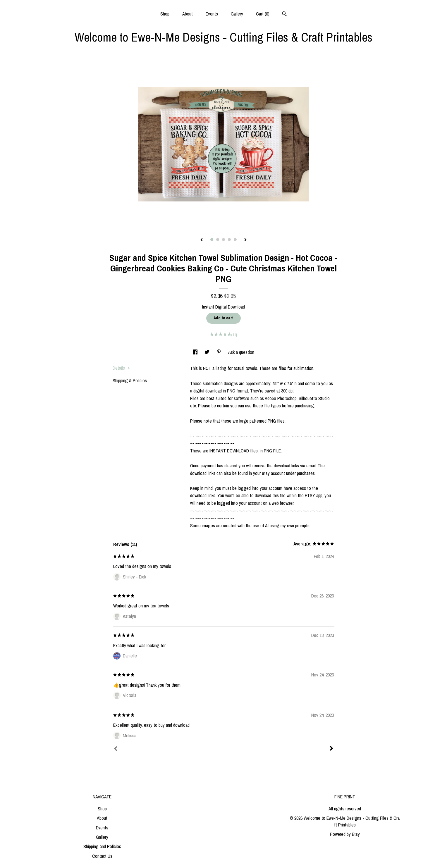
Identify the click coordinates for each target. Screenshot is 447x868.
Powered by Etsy (345, 834)
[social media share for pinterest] (219, 352)
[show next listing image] (245, 240)
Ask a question (241, 352)
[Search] (284, 15)
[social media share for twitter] (208, 352)
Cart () (263, 14)
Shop (165, 14)
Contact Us (102, 856)
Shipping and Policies (102, 846)
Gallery (237, 14)
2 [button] (218, 240)
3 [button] (223, 240)
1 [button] (212, 240)
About (188, 14)
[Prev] (116, 749)
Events (212, 14)
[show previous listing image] (202, 240)
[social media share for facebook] (196, 352)
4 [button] (229, 240)
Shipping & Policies (130, 380)
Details (121, 368)
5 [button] (235, 240)
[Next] (331, 749)
